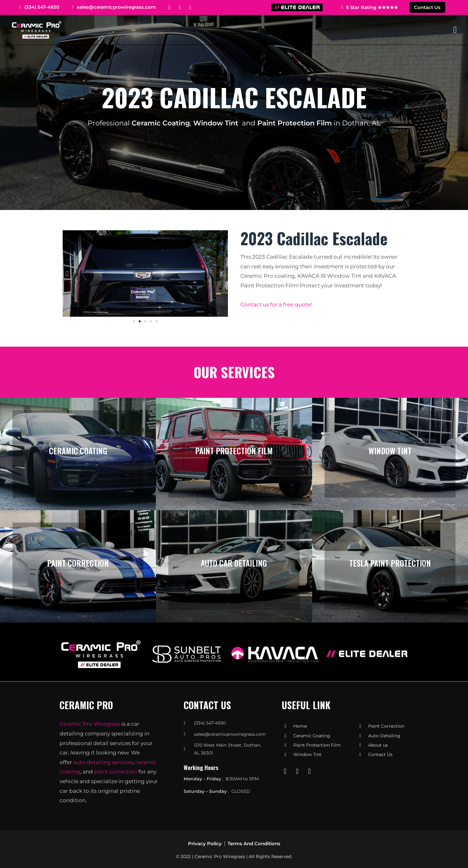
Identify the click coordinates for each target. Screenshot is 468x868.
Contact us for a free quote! (276, 305)
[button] (67, 273)
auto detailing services (103, 762)
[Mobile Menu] (455, 30)
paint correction (116, 772)
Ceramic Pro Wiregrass (90, 724)
